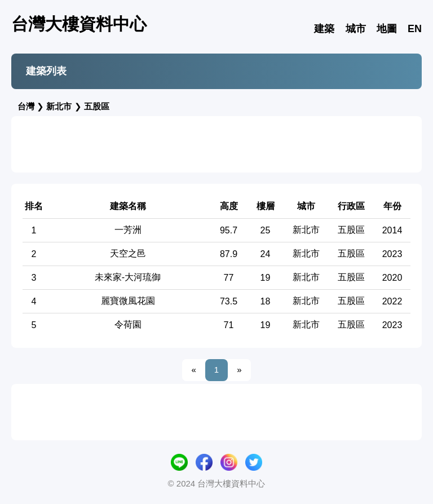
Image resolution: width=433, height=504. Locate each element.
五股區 (97, 106)
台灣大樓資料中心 (79, 24)
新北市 (59, 106)
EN (415, 29)
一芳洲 (128, 230)
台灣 (26, 106)
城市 (356, 29)
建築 (324, 29)
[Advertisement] (216, 144)
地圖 (387, 29)
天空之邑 (128, 253)
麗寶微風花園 (128, 301)
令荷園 (128, 324)
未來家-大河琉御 (128, 277)
